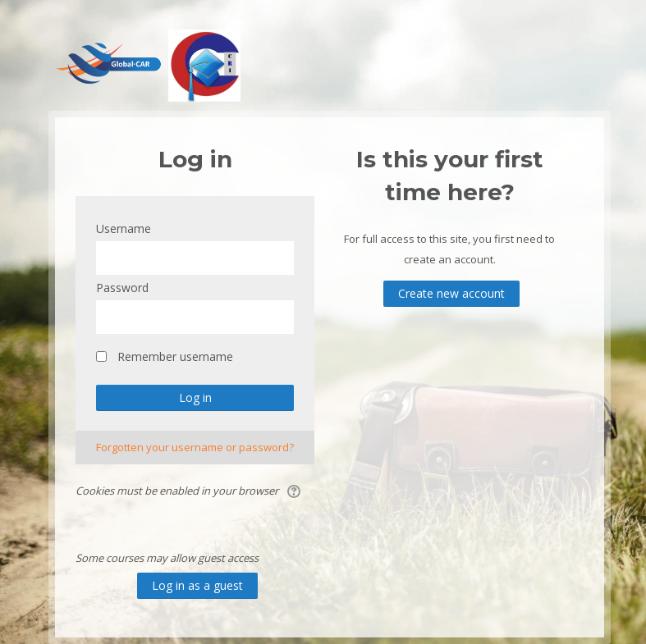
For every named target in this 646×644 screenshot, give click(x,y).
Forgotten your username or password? (195, 447)
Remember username (175, 356)
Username (124, 228)
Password (122, 288)
